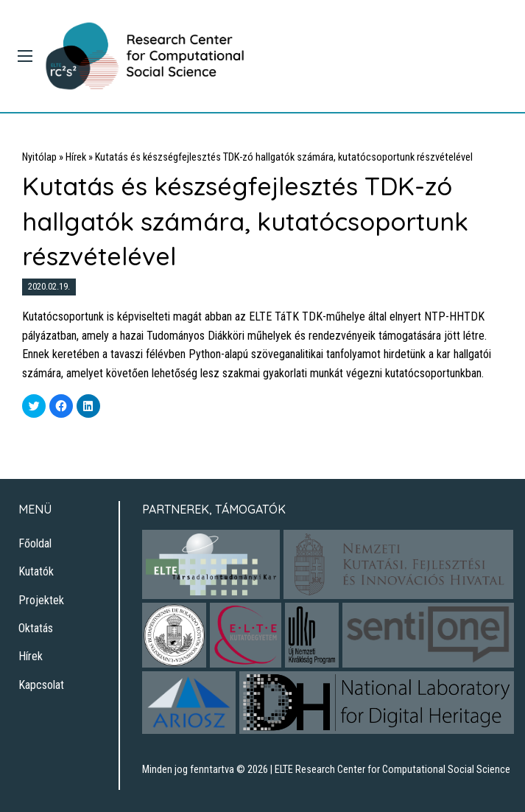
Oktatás (36, 628)
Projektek (41, 600)
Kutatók (36, 571)
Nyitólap (39, 157)
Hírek (76, 157)
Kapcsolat (41, 685)
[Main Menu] (25, 56)
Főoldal (35, 543)
